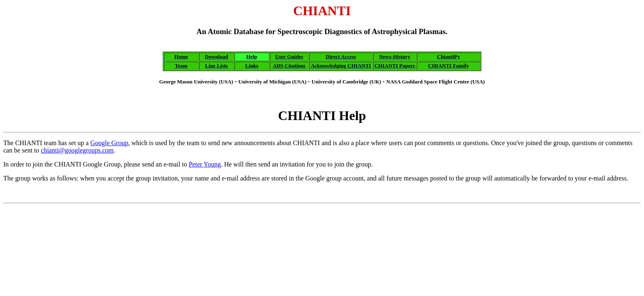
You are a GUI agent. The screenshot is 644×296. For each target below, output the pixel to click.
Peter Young (205, 164)
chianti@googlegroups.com (77, 150)
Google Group (109, 143)
